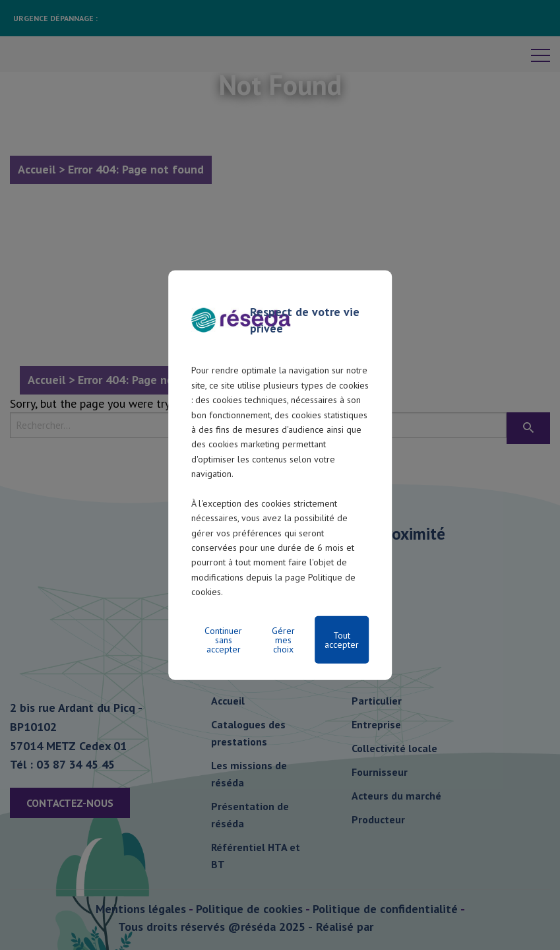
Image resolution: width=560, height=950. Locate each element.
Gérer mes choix (283, 639)
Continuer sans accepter (223, 639)
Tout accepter (342, 639)
